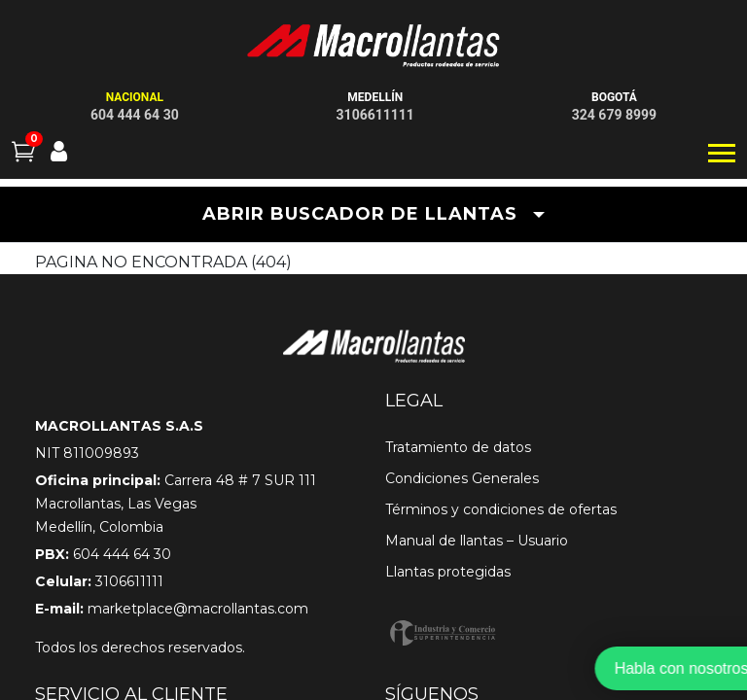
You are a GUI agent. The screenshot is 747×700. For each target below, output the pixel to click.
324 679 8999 (614, 115)
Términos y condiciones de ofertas (501, 509)
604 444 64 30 (135, 115)
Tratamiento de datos (458, 447)
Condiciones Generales (462, 478)
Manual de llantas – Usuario (477, 541)
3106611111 (375, 115)
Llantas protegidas (448, 572)
